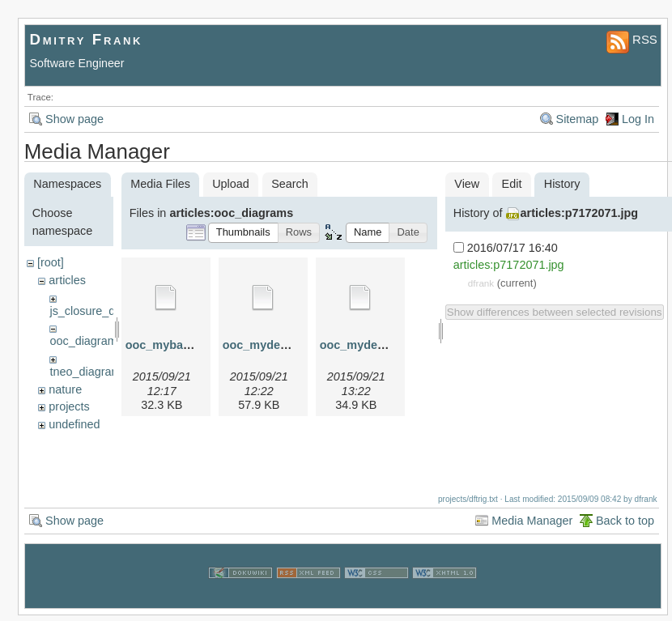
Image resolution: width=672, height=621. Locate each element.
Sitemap (578, 119)
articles (67, 280)
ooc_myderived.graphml (290, 345)
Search (290, 184)
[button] (243, 233)
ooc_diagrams (86, 341)
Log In (638, 119)
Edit (512, 184)
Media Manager (532, 526)
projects (69, 406)
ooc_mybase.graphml (185, 345)
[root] (51, 262)
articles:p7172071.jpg (580, 213)
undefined (74, 424)
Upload (231, 184)
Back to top (625, 526)
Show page (74, 119)
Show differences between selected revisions (555, 312)
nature (65, 389)
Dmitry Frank (87, 39)
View (467, 184)
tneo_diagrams (88, 372)
